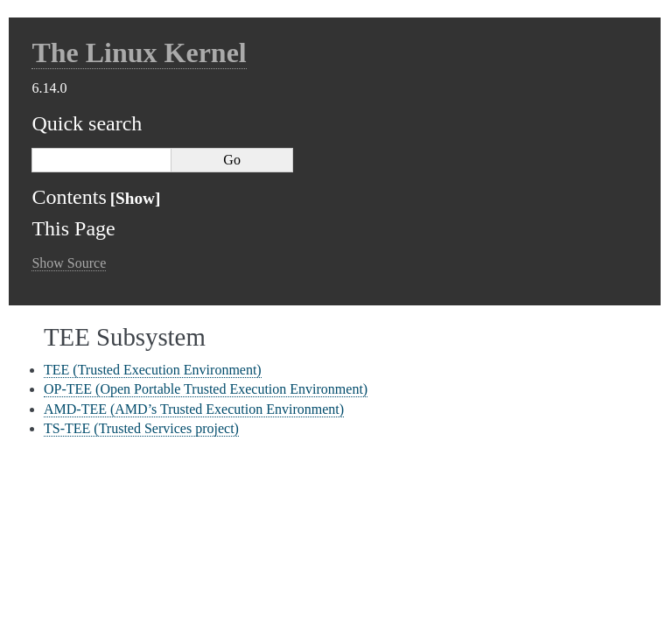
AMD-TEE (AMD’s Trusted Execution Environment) (194, 409)
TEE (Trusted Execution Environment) (153, 370)
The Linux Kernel (139, 52)
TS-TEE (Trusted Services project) (141, 428)
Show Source (69, 263)
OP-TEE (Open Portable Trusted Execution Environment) (206, 389)
